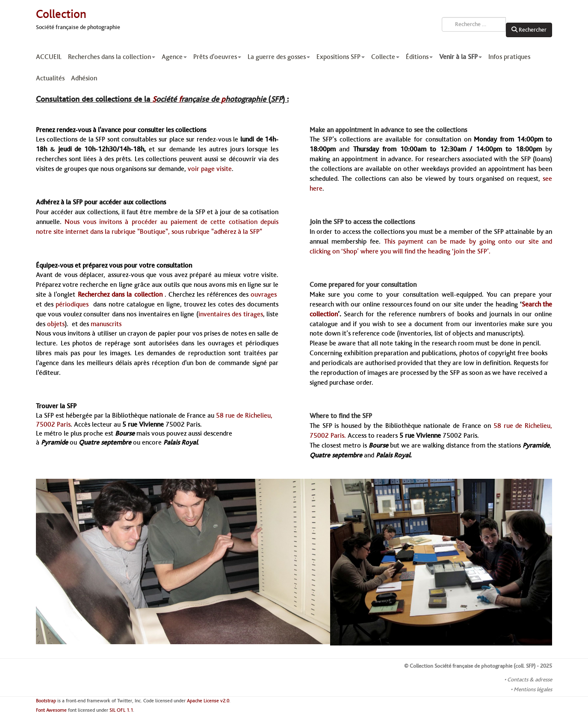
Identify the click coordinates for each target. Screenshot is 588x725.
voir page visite (210, 169)
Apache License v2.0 (208, 701)
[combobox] (474, 24)
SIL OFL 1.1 (121, 710)
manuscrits (106, 324)
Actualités (50, 78)
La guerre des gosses (279, 57)
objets (56, 324)
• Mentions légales (531, 690)
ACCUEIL (49, 57)
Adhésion (84, 78)
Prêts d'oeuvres (217, 57)
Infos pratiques (509, 57)
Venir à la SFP (461, 57)
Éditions (419, 57)
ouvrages (264, 295)
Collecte (385, 57)
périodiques (74, 304)
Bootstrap (46, 701)
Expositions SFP (341, 57)
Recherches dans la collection (112, 57)
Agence (174, 57)
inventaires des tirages (231, 314)
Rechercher (529, 30)
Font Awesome (51, 710)
